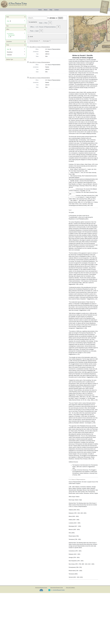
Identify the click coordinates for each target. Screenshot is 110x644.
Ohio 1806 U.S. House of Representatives (40, 47)
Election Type (10, 59)
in (48, 18)
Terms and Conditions (70, 588)
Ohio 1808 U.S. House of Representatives (40, 62)
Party (8, 45)
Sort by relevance (34, 41)
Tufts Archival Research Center (57, 588)
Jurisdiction (9, 42)
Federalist (9, 55)
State (8, 17)
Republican (10, 52)
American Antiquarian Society (41, 588)
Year (7, 26)
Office (8, 29)
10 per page (46, 41)
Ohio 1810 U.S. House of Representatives (40, 78)
